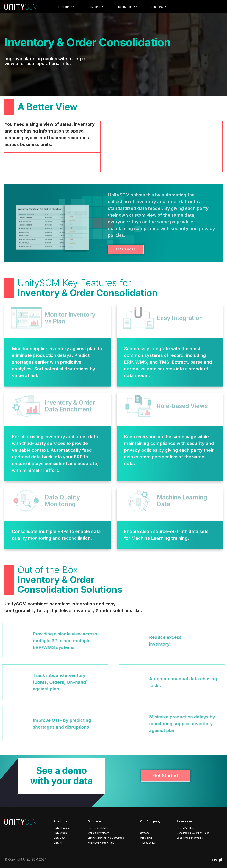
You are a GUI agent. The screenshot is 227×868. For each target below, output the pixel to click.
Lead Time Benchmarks (190, 838)
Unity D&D (59, 838)
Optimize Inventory (98, 833)
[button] (66, 7)
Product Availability (98, 828)
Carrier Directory (186, 828)
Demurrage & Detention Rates (193, 833)
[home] (21, 7)
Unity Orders (61, 833)
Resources (185, 821)
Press (143, 828)
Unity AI (58, 843)
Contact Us (146, 838)
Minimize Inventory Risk (101, 843)
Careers (144, 833)
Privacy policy (148, 843)
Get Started (166, 776)
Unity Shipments (63, 828)
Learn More (126, 249)
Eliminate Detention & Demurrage (106, 838)
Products (60, 821)
